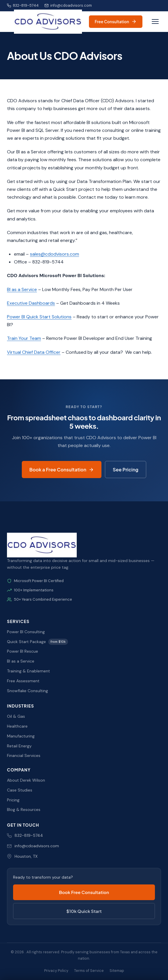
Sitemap (117, 971)
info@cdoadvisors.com (68, 5)
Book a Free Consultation (62, 470)
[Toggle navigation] (155, 21)
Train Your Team (24, 338)
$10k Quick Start (84, 911)
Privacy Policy (56, 971)
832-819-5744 (23, 5)
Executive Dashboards (31, 303)
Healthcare (17, 726)
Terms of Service (89, 971)
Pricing (13, 800)
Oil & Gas (16, 716)
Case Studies (20, 790)
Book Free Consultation (84, 892)
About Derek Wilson (26, 780)
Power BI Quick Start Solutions (39, 317)
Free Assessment (23, 681)
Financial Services (24, 755)
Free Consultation (116, 21)
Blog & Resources (24, 810)
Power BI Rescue (23, 651)
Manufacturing (21, 736)
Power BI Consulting (26, 632)
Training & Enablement (28, 671)
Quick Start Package (37, 642)
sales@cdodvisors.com (54, 254)
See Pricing (126, 470)
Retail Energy (19, 746)
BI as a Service (22, 289)
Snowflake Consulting (27, 691)
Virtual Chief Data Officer (34, 352)
